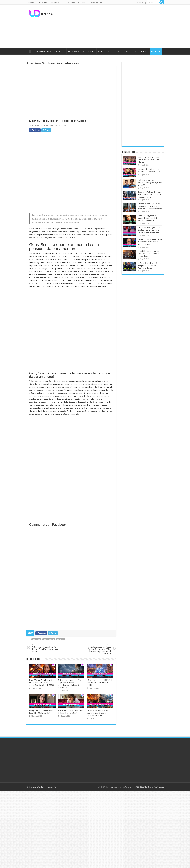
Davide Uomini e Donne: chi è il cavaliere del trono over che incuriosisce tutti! (150, 242)
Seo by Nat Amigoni (156, 787)
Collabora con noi (78, 2)
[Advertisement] (112, 26)
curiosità (37, 639)
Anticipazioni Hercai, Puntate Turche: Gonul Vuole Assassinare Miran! (46, 648)
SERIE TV (101, 51)
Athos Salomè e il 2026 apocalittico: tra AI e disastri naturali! (97, 713)
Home (30, 63)
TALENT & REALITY (75, 51)
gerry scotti (49, 639)
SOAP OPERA (59, 51)
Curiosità (38, 63)
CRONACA (126, 51)
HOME (30, 51)
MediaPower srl (126, 787)
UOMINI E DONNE (42, 51)
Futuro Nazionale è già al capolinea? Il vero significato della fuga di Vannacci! (70, 684)
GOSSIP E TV (112, 51)
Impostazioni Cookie (95, 2)
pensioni (61, 639)
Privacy (54, 2)
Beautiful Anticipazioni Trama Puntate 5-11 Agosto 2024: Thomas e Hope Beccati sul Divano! (97, 649)
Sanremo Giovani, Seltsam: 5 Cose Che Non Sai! (71, 712)
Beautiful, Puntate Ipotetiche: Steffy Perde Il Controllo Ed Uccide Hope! (149, 254)
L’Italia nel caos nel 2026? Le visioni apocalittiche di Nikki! (100, 683)
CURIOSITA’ (156, 51)
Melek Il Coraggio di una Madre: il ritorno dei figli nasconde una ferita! (147, 218)
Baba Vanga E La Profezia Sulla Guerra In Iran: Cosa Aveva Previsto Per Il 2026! (42, 683)
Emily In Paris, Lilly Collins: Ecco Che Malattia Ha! (42, 712)
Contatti (64, 2)
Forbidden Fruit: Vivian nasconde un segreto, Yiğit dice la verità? (150, 183)
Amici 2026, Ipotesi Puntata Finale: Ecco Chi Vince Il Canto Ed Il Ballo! (149, 160)
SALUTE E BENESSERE (141, 51)
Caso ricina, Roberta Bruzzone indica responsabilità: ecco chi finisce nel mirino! (150, 194)
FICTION (90, 51)
